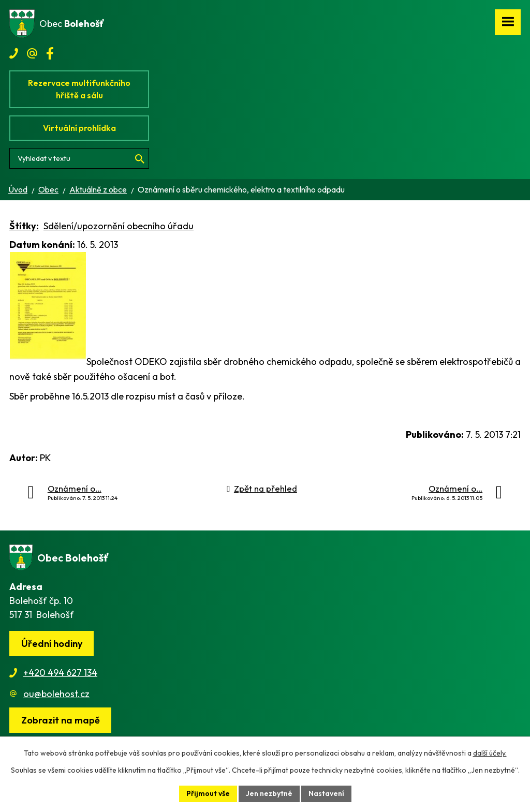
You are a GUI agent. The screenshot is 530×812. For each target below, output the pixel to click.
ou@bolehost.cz (56, 694)
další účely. (490, 753)
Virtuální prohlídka (79, 128)
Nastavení (326, 793)
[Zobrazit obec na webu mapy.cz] (60, 720)
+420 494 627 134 (60, 673)
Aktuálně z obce (98, 189)
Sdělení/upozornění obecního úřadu (119, 226)
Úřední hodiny (52, 644)
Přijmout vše (208, 793)
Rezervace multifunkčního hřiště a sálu (79, 89)
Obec (48, 189)
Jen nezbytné (269, 793)
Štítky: (24, 226)
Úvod (18, 189)
